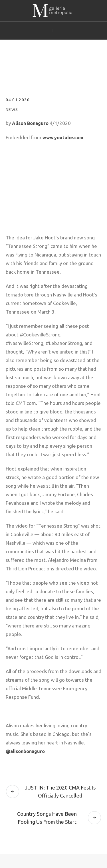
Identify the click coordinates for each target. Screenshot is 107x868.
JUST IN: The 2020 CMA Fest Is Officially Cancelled (60, 792)
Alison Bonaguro (30, 123)
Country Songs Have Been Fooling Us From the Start (47, 818)
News (12, 110)
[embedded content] (53, 182)
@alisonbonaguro (25, 751)
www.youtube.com (63, 138)
